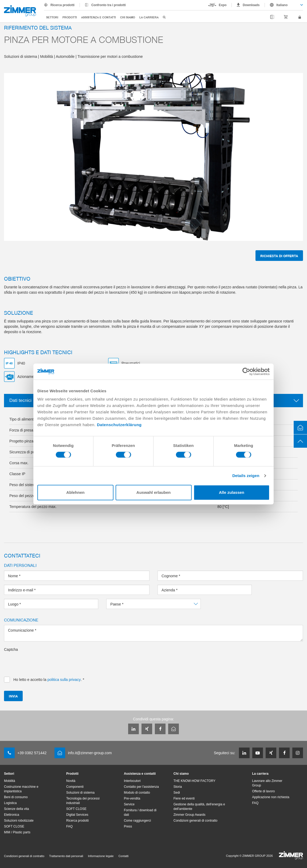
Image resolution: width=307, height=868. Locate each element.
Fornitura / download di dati (140, 812)
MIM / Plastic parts (17, 832)
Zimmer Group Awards (190, 815)
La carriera (149, 17)
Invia (13, 696)
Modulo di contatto (137, 793)
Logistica (10, 803)
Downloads (251, 5)
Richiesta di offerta (279, 256)
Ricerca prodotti (62, 5)
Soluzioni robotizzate (19, 821)
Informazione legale (101, 856)
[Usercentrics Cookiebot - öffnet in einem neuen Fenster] (246, 372)
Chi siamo (128, 17)
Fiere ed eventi (184, 798)
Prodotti (70, 17)
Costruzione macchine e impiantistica (21, 789)
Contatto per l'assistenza (141, 787)
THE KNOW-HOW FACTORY (194, 781)
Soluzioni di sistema (80, 793)
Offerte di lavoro (263, 791)
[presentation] (45, 663)
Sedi (177, 793)
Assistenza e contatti (99, 17)
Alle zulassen (232, 492)
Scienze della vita (16, 809)
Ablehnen (75, 492)
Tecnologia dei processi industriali (83, 801)
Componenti (75, 787)
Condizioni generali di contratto (196, 821)
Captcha (11, 649)
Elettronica (12, 815)
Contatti (124, 856)
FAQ (69, 826)
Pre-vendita (132, 798)
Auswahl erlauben (153, 492)
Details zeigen (246, 476)
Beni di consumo (16, 797)
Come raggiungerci (137, 821)
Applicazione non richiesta (271, 797)
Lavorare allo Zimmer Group (267, 783)
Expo (223, 5)
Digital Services (77, 815)
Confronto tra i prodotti (109, 5)
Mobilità (9, 781)
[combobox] (284, 5)
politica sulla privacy (64, 680)
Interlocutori (132, 781)
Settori (52, 17)
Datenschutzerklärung (119, 425)
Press (128, 826)
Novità (71, 781)
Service (129, 804)
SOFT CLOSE (14, 826)
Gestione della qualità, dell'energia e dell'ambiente (199, 807)
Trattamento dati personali (66, 856)
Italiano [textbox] (282, 5)
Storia (178, 787)
